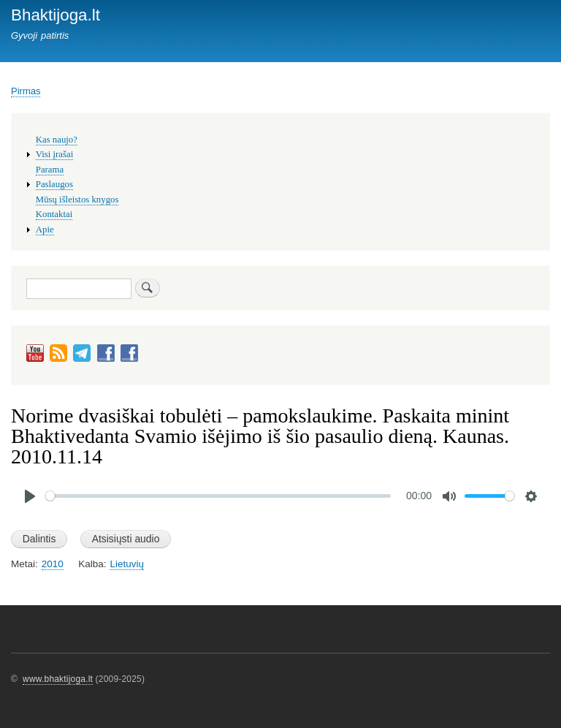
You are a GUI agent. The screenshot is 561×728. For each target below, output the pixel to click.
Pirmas (26, 91)
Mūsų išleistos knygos (77, 200)
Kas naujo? (57, 140)
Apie (45, 230)
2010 (53, 564)
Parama (50, 170)
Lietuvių (126, 564)
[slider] (218, 496)
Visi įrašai (54, 154)
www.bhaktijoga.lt (58, 679)
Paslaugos (54, 184)
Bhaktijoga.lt (56, 15)
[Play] (30, 496)
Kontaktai (54, 214)
